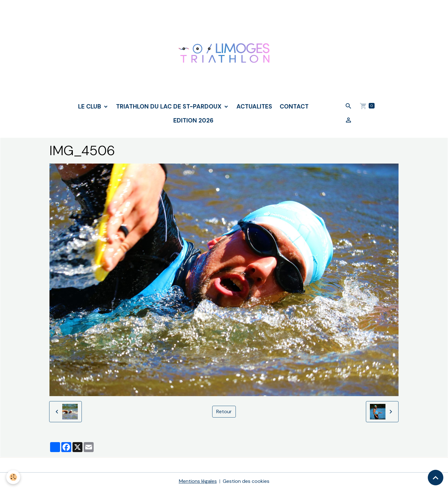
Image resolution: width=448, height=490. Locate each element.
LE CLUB (90, 106)
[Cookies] (13, 477)
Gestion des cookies (246, 481)
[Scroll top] (436, 478)
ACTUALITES (254, 106)
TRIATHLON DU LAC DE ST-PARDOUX (170, 106)
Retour (224, 411)
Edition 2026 (193, 120)
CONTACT (294, 106)
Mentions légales (198, 481)
